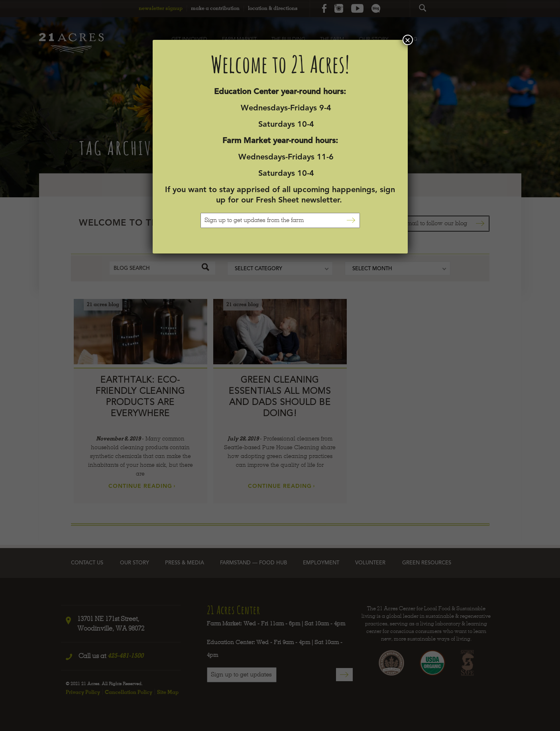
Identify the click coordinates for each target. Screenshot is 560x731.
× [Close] (407, 40)
